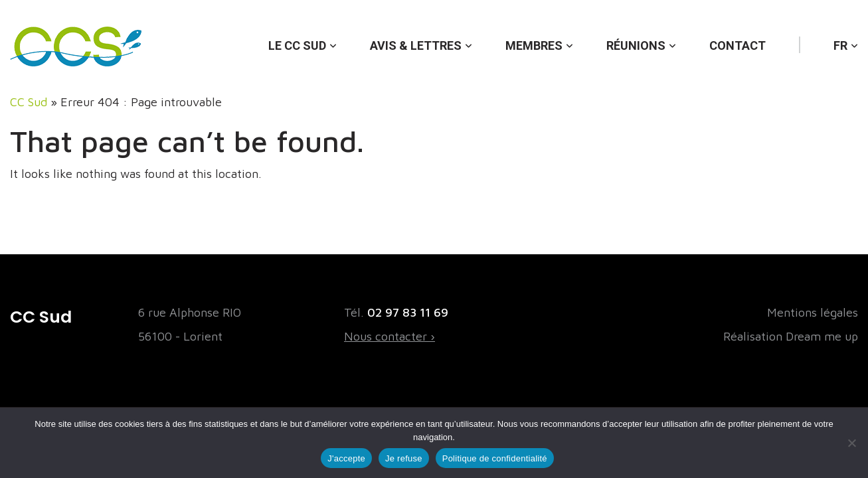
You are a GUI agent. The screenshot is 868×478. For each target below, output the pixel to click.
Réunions (636, 45)
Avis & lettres (416, 45)
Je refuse (404, 458)
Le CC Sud (297, 45)
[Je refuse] (851, 443)
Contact (738, 45)
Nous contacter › (390, 336)
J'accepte (346, 458)
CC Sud (29, 102)
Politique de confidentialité (495, 458)
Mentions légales (813, 312)
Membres (534, 45)
